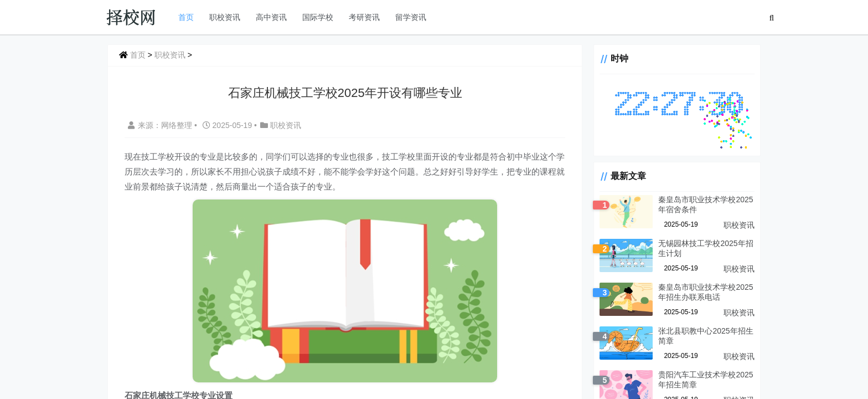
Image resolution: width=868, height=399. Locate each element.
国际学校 (318, 17)
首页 (186, 17)
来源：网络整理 (160, 125)
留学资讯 (411, 17)
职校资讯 (225, 17)
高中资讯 (271, 17)
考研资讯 (364, 17)
